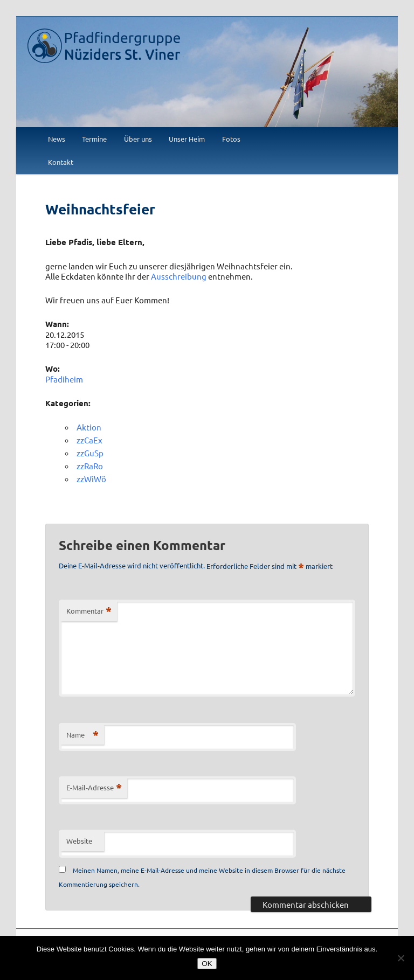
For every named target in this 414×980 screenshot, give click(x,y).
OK (207, 964)
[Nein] (401, 958)
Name (82, 735)
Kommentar (89, 611)
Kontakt (61, 162)
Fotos (231, 139)
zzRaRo (90, 466)
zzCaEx (89, 440)
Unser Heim (187, 139)
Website (79, 841)
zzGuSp (90, 453)
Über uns (138, 139)
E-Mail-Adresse (94, 788)
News (57, 139)
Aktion (89, 427)
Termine (94, 139)
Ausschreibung (179, 276)
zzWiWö (91, 479)
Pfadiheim (64, 379)
